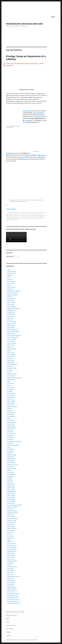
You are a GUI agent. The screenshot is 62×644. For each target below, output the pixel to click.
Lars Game (10, 440)
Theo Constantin (12, 549)
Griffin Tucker (11, 380)
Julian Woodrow (12, 428)
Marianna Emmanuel (15, 217)
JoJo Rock (10, 411)
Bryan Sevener (11, 316)
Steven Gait (11, 532)
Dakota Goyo (11, 345)
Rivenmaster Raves (11, 615)
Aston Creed (11, 305)
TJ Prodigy (10, 563)
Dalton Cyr (31, 212)
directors (21, 215)
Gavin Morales (11, 376)
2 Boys (9, 270)
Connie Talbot (11, 341)
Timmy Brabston (12, 561)
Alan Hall (10, 279)
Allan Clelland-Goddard (14, 291)
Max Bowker (11, 457)
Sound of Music (12, 522)
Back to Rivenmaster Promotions (15, 612)
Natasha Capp (11, 467)
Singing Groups (12, 521)
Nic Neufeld (11, 472)
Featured (36, 212)
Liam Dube (10, 443)
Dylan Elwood (26, 215)
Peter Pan (10, 482)
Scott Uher (10, 509)
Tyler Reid (10, 575)
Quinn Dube (11, 486)
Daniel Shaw (11, 353)
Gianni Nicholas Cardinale (14, 378)
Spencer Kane (11, 526)
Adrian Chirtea (11, 274)
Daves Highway (12, 355)
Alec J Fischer (11, 283)
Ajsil (9, 278)
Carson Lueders (12, 324)
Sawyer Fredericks (12, 507)
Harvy (9, 382)
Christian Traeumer (13, 330)
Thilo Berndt (30, 214)
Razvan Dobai (11, 490)
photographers (9, 218)
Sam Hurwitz (11, 497)
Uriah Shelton (11, 584)
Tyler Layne (11, 573)
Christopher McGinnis (13, 332)
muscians (22, 217)
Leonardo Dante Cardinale (15, 441)
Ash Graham (11, 301)
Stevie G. (10, 534)
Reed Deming (11, 494)
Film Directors (33, 215)
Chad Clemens (11, 326)
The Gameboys (11, 546)
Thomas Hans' (11, 555)
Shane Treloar (11, 517)
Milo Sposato (11, 461)
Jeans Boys (10, 399)
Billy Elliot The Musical (14, 308)
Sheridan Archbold (12, 519)
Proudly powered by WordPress (31, 640)
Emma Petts (11, 366)
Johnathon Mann (12, 407)
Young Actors (11, 592)
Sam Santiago (11, 499)
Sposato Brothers (12, 528)
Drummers (10, 359)
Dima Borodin (11, 357)
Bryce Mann (11, 318)
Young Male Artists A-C (14, 598)
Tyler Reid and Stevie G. (14, 576)
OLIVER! (10, 478)
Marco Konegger (12, 455)
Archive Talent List (11, 625)
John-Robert (11, 405)
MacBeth (10, 453)
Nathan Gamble (10, 214)
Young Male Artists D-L (14, 602)
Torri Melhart (11, 571)
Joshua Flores (11, 424)
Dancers (10, 351)
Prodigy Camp (24, 214)
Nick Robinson (17, 214)
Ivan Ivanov (11, 384)
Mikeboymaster (12, 459)
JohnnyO (10, 409)
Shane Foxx (11, 515)
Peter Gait (10, 480)
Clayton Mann (11, 333)
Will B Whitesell (12, 588)
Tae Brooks (10, 538)
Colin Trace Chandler (13, 337)
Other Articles (10, 629)
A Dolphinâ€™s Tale (31, 120)
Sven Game (10, 536)
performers (42, 217)
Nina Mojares (11, 476)
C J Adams (10, 320)
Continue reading (11, 209)
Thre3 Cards (11, 559)
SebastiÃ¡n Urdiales (13, 513)
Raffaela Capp (11, 488)
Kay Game (10, 430)
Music (8, 622)
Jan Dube (10, 391)
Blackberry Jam (25, 212)
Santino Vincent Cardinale (15, 505)
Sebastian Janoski (12, 511)
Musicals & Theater (13, 465)
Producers (22, 218)
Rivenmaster (11, 212)
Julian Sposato (11, 426)
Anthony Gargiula (12, 295)
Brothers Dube (11, 314)
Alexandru (10, 289)
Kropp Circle (11, 436)
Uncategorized (11, 582)
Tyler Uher (10, 578)
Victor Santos (11, 586)
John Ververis (11, 403)
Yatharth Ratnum (12, 590)
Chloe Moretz (11, 328)
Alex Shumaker (12, 287)
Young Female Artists (13, 594)
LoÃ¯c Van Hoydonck (13, 445)
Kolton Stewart (42, 212)
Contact (8, 635)
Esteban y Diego (12, 368)
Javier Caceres (40, 215)
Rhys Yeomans (11, 495)
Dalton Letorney (12, 349)
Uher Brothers (11, 580)
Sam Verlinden (11, 501)
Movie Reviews (11, 463)
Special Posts (11, 524)
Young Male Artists (38, 214)
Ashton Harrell (11, 303)
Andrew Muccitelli (12, 293)
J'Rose (9, 386)
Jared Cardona (11, 393)
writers (16, 220)
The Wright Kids (12, 548)
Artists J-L (10, 297)
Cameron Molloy (12, 322)
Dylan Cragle (11, 362)
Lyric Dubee (11, 451)
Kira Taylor (10, 432)
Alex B (9, 285)
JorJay (9, 418)
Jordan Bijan (11, 414)
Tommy (10, 565)
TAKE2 (9, 540)
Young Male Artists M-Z (14, 603)
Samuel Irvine (11, 503)
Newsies (10, 470)
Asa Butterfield (11, 299)
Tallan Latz (10, 542)
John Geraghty (11, 401)
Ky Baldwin (10, 438)
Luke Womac (11, 449)
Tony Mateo (11, 569)
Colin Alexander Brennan (14, 335)
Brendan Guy (11, 312)
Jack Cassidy (11, 387)
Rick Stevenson (28, 218)
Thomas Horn (11, 557)
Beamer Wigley (11, 306)
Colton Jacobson (12, 339)
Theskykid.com (12, 551)
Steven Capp (11, 530)
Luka (9, 447)
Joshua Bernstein (12, 422)
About (8, 619)
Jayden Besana (11, 397)
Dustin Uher (11, 360)
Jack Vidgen (11, 389)
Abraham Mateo (12, 272)
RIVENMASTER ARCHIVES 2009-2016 (24, 24)
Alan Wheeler (11, 281)
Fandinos (10, 370)
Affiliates (10, 276)
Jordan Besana (11, 413)
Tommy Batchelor (12, 567)
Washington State (10, 220)
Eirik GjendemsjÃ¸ (12, 364)
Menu (53, 17)
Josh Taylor (10, 420)
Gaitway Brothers (12, 374)
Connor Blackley (12, 343)
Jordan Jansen (11, 416)
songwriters (35, 218)
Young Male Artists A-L (14, 600)
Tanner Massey (12, 544)
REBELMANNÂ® (12, 492)
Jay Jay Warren (11, 395)
